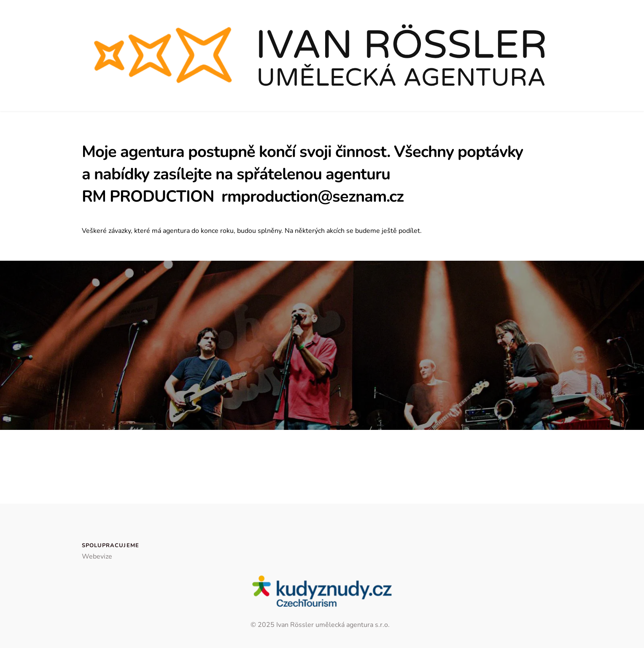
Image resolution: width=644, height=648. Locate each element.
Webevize (97, 556)
